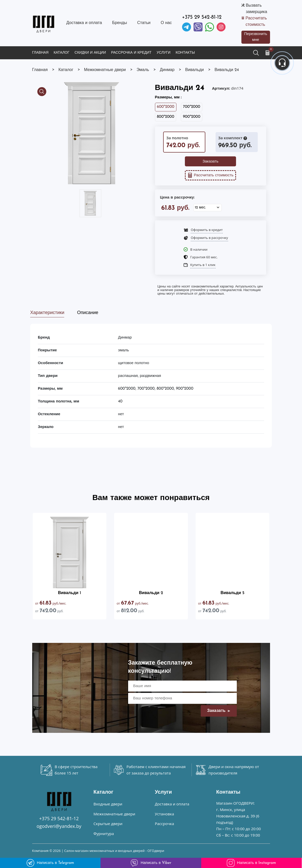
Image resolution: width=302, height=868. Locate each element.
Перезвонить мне (256, 37)
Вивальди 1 (70, 593)
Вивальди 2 (151, 593)
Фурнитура (104, 834)
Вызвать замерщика (256, 9)
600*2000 (166, 107)
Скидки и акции (90, 53)
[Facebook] (210, 27)
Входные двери (108, 804)
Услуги (163, 53)
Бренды (120, 23)
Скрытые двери (108, 824)
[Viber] (198, 27)
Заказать (210, 162)
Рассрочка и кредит (131, 53)
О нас (166, 23)
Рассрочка (165, 824)
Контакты (185, 53)
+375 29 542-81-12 (202, 17)
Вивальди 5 (232, 593)
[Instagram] (221, 27)
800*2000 (166, 117)
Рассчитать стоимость (256, 22)
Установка (165, 814)
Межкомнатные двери (114, 814)
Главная (40, 53)
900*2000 (192, 117)
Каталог (62, 53)
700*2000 (192, 107)
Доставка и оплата (84, 23)
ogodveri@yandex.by (59, 826)
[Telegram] (187, 27)
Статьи (144, 23)
